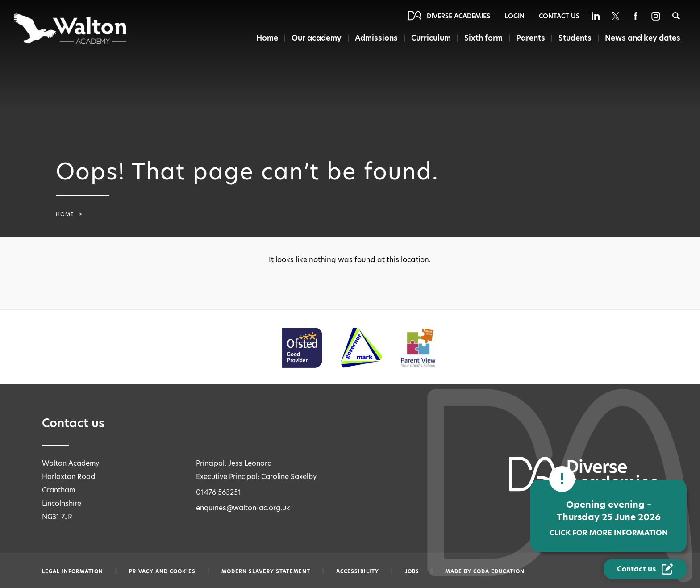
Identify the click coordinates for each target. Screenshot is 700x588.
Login (515, 16)
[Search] (676, 16)
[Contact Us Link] (645, 569)
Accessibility (358, 571)
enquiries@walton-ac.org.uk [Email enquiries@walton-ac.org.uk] (243, 508)
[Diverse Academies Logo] (71, 29)
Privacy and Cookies (162, 571)
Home (267, 38)
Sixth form (483, 38)
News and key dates (643, 38)
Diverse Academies (458, 16)
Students (575, 38)
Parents (531, 38)
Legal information (73, 571)
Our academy (317, 38)
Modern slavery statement (266, 571)
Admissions (376, 38)
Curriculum (431, 38)
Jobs (412, 571)
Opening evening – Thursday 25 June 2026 (608, 518)
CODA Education (499, 571)
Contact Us (559, 16)
